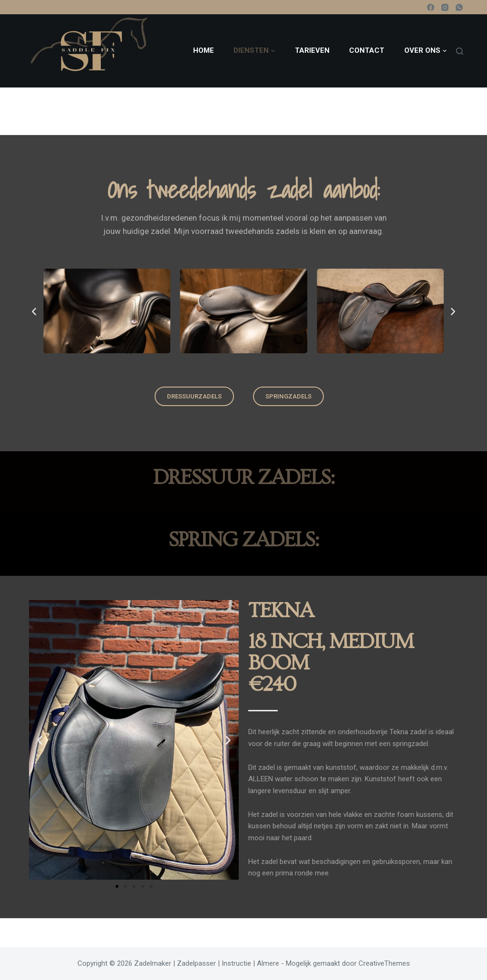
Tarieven (312, 50)
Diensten (254, 51)
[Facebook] (431, 7)
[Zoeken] (460, 51)
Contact (367, 50)
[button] (34, 311)
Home (204, 50)
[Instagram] (445, 7)
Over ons (425, 51)
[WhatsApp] (459, 7)
